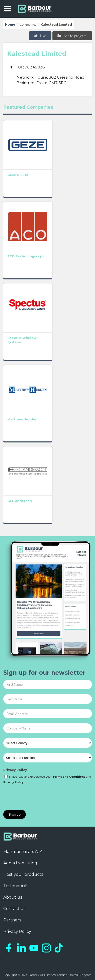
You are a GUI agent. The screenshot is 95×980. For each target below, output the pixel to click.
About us (13, 897)
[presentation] (42, 797)
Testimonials (16, 886)
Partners (12, 920)
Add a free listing (20, 863)
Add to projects (72, 36)
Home (10, 24)
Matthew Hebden (22, 419)
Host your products (23, 874)
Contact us (14, 909)
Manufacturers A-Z (23, 852)
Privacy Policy (15, 770)
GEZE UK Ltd (18, 175)
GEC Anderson (20, 501)
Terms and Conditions (69, 777)
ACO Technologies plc (26, 256)
